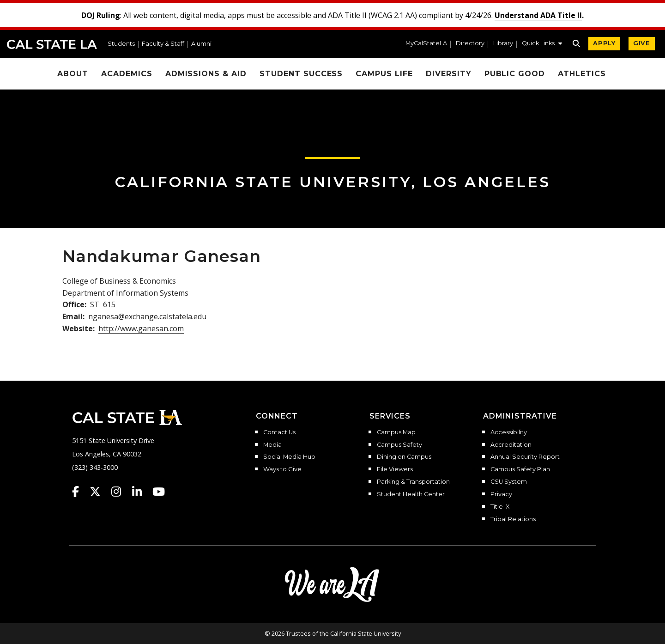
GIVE (642, 43)
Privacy (501, 494)
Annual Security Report (525, 457)
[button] (542, 44)
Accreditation (511, 445)
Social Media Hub (289, 457)
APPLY (604, 43)
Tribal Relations (513, 519)
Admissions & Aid (206, 74)
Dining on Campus (404, 457)
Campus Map (396, 432)
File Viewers (395, 469)
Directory (470, 44)
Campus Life (384, 74)
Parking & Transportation (413, 482)
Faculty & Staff (163, 44)
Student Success (301, 74)
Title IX (500, 507)
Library (503, 44)
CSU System (509, 482)
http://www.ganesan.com (141, 328)
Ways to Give (282, 469)
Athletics (582, 74)
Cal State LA (52, 44)
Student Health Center (411, 494)
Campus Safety (399, 445)
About (73, 74)
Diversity (449, 74)
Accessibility (509, 432)
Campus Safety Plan (520, 469)
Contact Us (279, 432)
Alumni (201, 44)
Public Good (515, 74)
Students (121, 44)
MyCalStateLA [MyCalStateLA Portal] (426, 44)
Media (272, 445)
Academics (127, 74)
